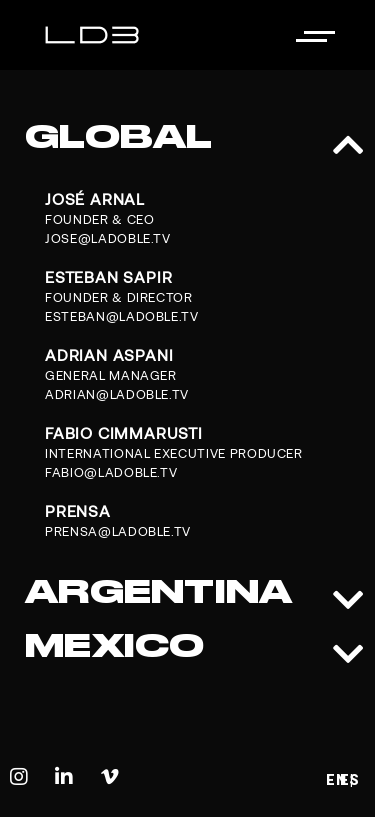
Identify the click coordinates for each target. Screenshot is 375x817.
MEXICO (115, 645)
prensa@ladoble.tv (118, 531)
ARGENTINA (159, 591)
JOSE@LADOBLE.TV (108, 238)
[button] (187, 137)
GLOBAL (119, 136)
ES (350, 780)
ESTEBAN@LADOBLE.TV (122, 316)
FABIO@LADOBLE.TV (111, 472)
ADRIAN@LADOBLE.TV (117, 394)
